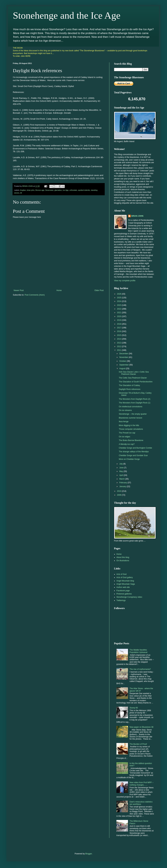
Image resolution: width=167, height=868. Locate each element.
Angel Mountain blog (125, 581)
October (123, 361)
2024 (119, 301)
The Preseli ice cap (127, 433)
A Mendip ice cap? (127, 444)
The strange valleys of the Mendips (134, 452)
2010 (119, 491)
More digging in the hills (129, 425)
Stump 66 (134, 708)
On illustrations (123, 561)
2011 (119, 350)
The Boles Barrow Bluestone (131, 440)
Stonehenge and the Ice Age (67, 15)
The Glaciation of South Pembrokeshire (136, 382)
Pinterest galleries (124, 594)
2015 (119, 335)
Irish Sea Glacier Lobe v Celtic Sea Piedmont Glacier (134, 373)
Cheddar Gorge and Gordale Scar (133, 455)
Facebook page (123, 591)
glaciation (58, 190)
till (21, 193)
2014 (119, 339)
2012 (119, 346)
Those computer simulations (131, 429)
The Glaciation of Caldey (129, 385)
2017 (119, 328)
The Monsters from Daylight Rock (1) (135, 403)
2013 (119, 343)
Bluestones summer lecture (130, 418)
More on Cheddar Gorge (129, 459)
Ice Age (66, 190)
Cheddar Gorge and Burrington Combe (135, 448)
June (122, 468)
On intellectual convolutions (131, 407)
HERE (28, 56)
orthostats (73, 190)
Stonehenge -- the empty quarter (133, 414)
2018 (119, 324)
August (123, 369)
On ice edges (125, 437)
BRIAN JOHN (137, 216)
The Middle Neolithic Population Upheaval (138, 651)
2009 (119, 495)
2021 (119, 313)
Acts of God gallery (125, 577)
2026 (119, 294)
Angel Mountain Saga (126, 584)
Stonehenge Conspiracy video (129, 597)
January (123, 486)
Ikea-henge (124, 422)
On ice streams (125, 410)
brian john (31, 190)
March (122, 479)
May (121, 471)
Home (59, 290)
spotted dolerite (84, 190)
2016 (119, 331)
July (121, 464)
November (124, 357)
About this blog (123, 557)
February (123, 483)
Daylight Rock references (130, 389)
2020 (119, 316)
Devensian (49, 190)
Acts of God (121, 574)
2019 (119, 320)
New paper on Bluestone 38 (141, 727)
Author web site (123, 587)
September (124, 365)
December (124, 354)
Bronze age (40, 190)
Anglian (23, 190)
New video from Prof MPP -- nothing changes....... (142, 784)
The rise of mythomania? (140, 669)
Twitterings (121, 600)
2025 (119, 298)
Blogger (89, 854)
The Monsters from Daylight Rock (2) (135, 399)
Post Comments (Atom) (35, 295)
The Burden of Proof (138, 744)
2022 (119, 309)
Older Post (99, 290)
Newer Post (19, 290)
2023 (119, 305)
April (121, 475)
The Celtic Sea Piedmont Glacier (133, 378)
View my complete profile (125, 281)
